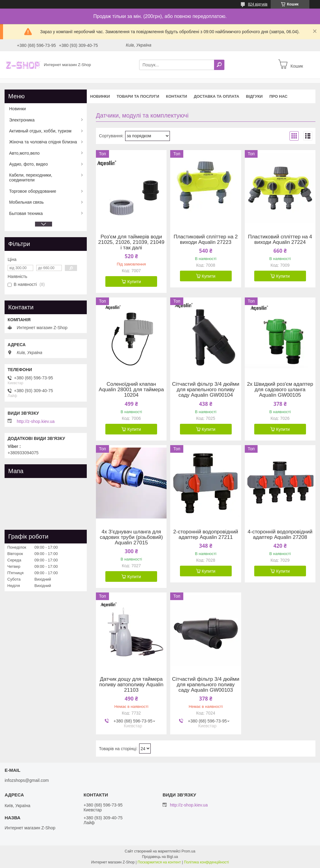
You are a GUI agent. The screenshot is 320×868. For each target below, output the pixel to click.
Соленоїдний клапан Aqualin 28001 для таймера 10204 (131, 390)
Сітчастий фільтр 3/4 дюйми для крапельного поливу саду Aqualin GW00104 (206, 390)
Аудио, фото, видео (28, 164)
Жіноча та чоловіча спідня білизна (43, 142)
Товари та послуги (138, 96)
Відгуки (254, 96)
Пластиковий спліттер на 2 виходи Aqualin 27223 (206, 240)
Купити (134, 282)
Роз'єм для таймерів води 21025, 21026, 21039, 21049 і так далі (131, 242)
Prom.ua (188, 851)
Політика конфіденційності (206, 862)
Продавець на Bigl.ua (160, 857)
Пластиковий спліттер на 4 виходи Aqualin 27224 (280, 240)
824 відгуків (258, 4)
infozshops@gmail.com (27, 780)
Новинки (100, 96)
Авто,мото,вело (24, 153)
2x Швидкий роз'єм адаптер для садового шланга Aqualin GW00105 (280, 390)
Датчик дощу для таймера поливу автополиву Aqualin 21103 (131, 685)
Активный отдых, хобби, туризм (40, 131)
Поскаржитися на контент (159, 862)
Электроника (22, 120)
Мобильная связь (26, 202)
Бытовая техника (26, 213)
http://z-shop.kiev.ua (36, 421)
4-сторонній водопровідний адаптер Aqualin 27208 (280, 535)
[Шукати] (219, 65)
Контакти (177, 96)
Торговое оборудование (33, 191)
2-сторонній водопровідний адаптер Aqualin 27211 (206, 535)
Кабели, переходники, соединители (31, 177)
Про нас (278, 96)
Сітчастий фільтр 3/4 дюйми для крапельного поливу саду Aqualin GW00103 (206, 685)
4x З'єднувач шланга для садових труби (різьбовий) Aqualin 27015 (131, 537)
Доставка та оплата (216, 96)
